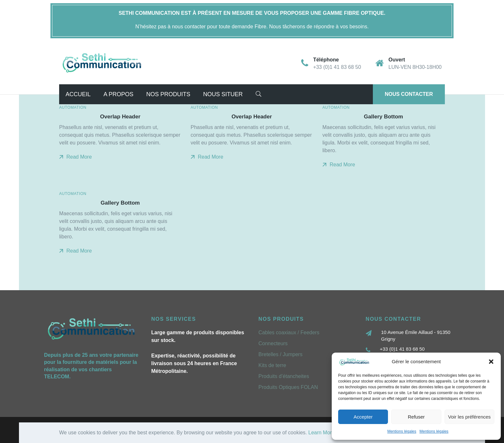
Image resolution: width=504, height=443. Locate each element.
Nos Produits (168, 94)
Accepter (363, 417)
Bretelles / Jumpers (280, 354)
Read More (76, 157)
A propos (118, 94)
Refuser (416, 417)
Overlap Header (120, 117)
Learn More (321, 433)
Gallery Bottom (383, 117)
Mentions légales (402, 431)
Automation (73, 107)
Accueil (78, 94)
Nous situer (223, 94)
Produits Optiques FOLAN (288, 387)
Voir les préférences (469, 417)
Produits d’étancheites (284, 376)
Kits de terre (272, 365)
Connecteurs (273, 343)
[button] (491, 362)
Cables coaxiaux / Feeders (289, 332)
